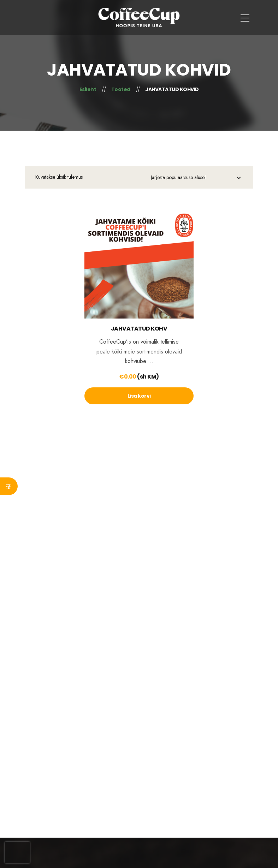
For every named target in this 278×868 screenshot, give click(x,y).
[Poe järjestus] (196, 178)
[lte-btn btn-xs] (139, 396)
